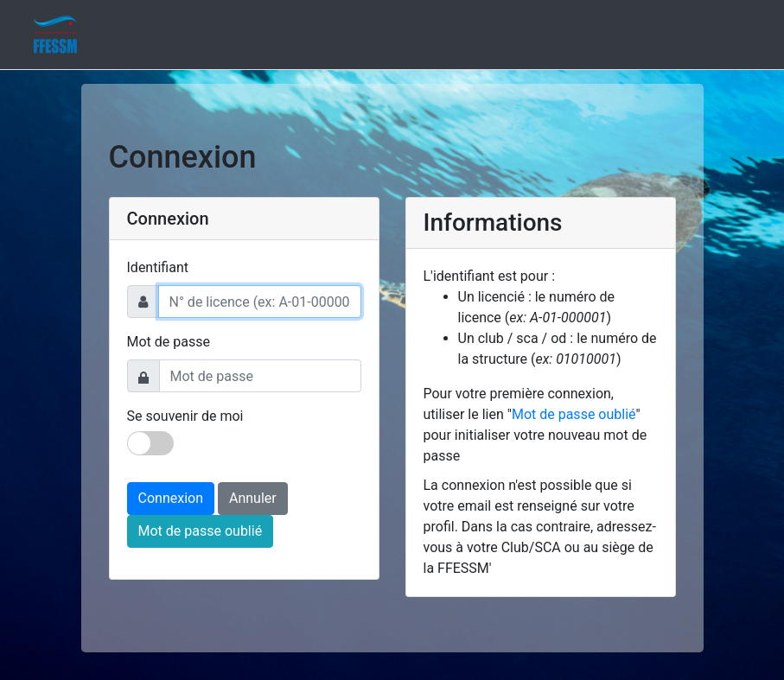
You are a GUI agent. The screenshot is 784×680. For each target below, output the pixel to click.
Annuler (253, 498)
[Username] (260, 302)
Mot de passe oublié (201, 531)
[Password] (260, 376)
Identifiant (158, 267)
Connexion (171, 498)
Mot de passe (169, 342)
